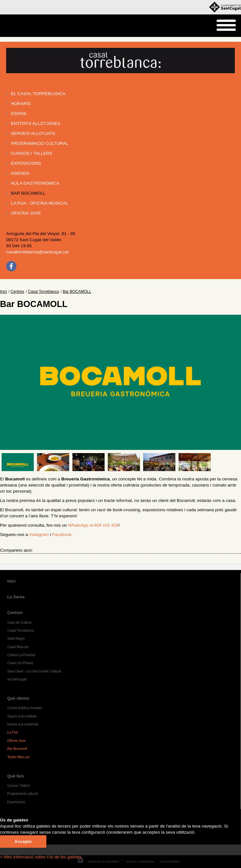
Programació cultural (40, 143)
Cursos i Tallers (18, 786)
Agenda (20, 173)
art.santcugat (17, 679)
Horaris (21, 104)
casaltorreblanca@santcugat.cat (37, 252)
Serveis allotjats (33, 133)
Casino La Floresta (21, 655)
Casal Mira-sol (18, 647)
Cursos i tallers (32, 153)
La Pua (12, 732)
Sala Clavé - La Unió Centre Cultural (34, 671)
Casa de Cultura (19, 623)
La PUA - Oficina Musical (40, 203)
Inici (3, 292)
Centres (17, 292)
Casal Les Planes (20, 663)
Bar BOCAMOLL (28, 193)
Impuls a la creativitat (23, 724)
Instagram (39, 535)
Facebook (62, 535)
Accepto (23, 842)
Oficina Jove (26, 213)
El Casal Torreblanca (38, 94)
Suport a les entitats (22, 716)
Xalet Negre (16, 639)
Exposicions (26, 163)
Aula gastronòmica (35, 183)
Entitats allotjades (36, 123)
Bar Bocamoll (17, 749)
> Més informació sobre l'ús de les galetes (41, 857)
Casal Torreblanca (44, 292)
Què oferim (18, 698)
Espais (19, 114)
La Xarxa (16, 597)
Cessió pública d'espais (24, 708)
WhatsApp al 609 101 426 (93, 525)
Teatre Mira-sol (18, 757)
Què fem (15, 776)
